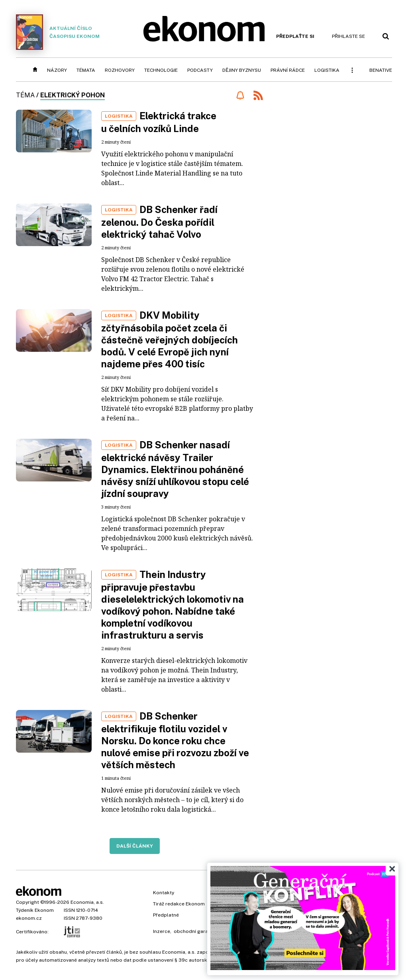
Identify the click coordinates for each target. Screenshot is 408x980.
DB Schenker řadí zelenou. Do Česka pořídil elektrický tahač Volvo (159, 222)
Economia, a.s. (87, 902)
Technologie (161, 70)
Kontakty (164, 893)
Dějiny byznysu (242, 70)
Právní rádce (288, 70)
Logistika (327, 70)
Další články (135, 846)
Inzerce (162, 931)
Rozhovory (120, 70)
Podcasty (200, 70)
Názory (57, 70)
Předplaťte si (295, 36)
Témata (86, 70)
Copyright (27, 902)
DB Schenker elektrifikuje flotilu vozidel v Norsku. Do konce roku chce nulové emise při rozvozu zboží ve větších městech (175, 740)
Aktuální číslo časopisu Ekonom (58, 32)
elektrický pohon (73, 95)
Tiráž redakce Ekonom (179, 904)
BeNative (381, 70)
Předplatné (166, 915)
